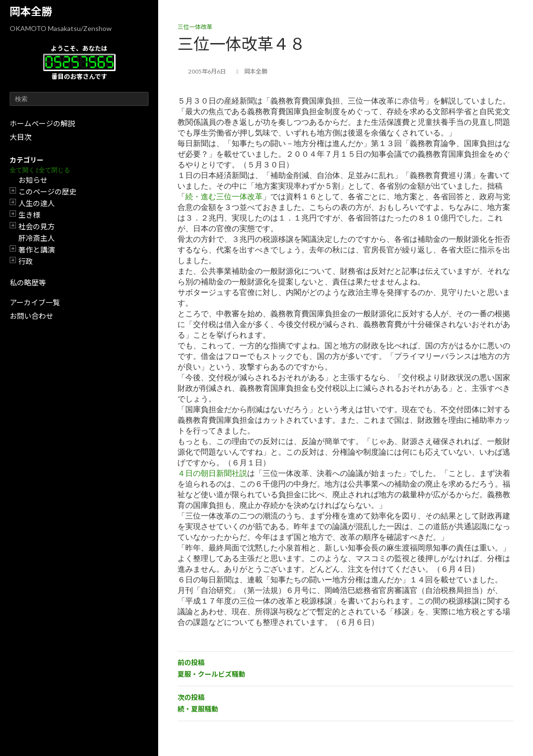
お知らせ (33, 180)
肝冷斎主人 (37, 238)
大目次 (21, 137)
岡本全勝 (31, 11)
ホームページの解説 (42, 123)
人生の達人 (37, 203)
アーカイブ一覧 (35, 302)
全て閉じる (54, 170)
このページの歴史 (47, 192)
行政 (26, 261)
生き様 (29, 215)
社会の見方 (37, 226)
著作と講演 (37, 250)
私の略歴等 (28, 282)
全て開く (22, 170)
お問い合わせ (31, 316)
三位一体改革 (195, 27)
